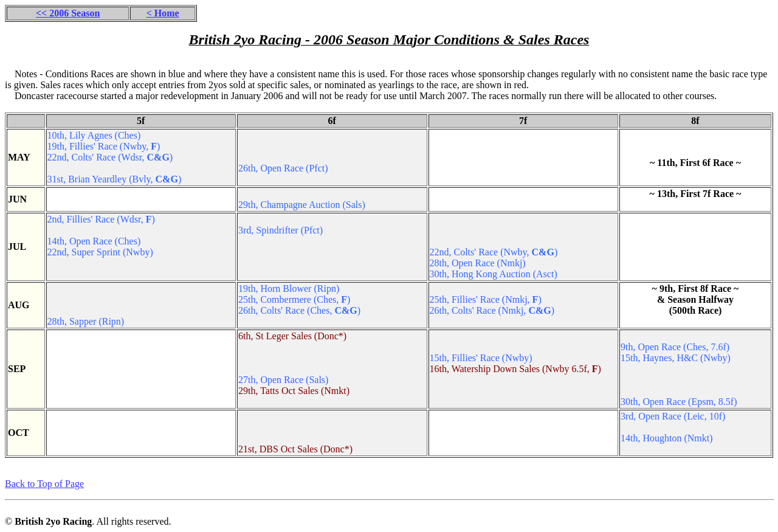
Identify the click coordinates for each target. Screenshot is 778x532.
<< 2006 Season (68, 13)
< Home (163, 13)
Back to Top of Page (44, 484)
